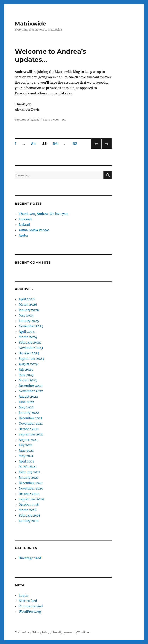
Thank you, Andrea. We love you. (44, 214)
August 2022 (28, 396)
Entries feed (28, 601)
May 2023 (26, 375)
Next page (106, 149)
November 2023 (31, 348)
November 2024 (31, 326)
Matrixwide (31, 24)
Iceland (24, 225)
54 (35, 143)
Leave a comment (54, 120)
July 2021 (26, 445)
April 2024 (27, 332)
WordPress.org (30, 612)
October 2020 (29, 494)
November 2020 (31, 488)
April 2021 (26, 461)
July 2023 (26, 369)
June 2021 (26, 451)
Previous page (96, 149)
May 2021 (26, 456)
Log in (24, 595)
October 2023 (29, 353)
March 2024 (28, 337)
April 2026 (27, 299)
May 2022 (26, 407)
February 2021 (29, 472)
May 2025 (26, 315)
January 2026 (29, 310)
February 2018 (29, 515)
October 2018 (29, 505)
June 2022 (26, 402)
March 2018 (28, 510)
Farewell (25, 219)
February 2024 (30, 342)
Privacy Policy (41, 633)
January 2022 (29, 413)
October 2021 (29, 429)
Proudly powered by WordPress (72, 633)
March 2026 (28, 305)
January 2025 (29, 321)
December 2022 (31, 386)
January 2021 (29, 478)
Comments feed (31, 606)
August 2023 (28, 364)
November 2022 (31, 391)
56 (57, 143)
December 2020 (31, 483)
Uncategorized (30, 558)
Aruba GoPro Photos (34, 230)
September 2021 (31, 434)
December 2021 (30, 418)
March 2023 (28, 380)
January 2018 (29, 521)
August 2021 (28, 440)
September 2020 (31, 499)
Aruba (23, 235)
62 (76, 143)
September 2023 (31, 359)
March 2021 (28, 467)
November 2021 (31, 423)
